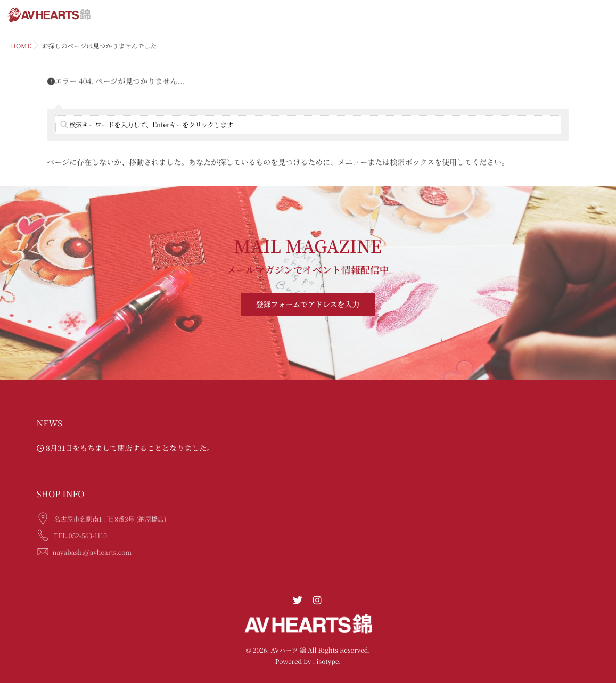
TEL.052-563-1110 (81, 533)
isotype (327, 661)
